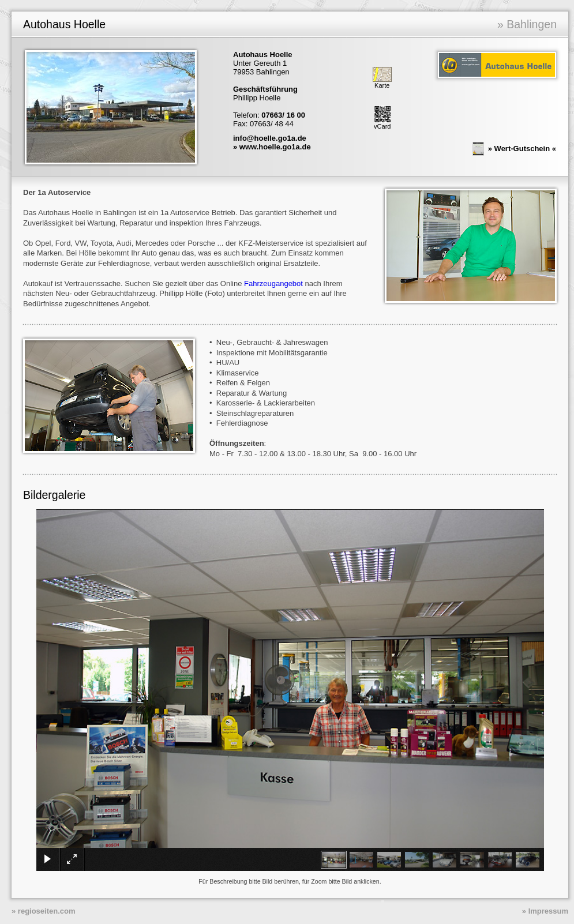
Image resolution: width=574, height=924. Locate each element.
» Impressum (545, 911)
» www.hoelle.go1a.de (272, 147)
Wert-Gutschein (522, 148)
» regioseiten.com (44, 911)
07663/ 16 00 (283, 115)
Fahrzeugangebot (273, 283)
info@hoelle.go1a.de (270, 138)
